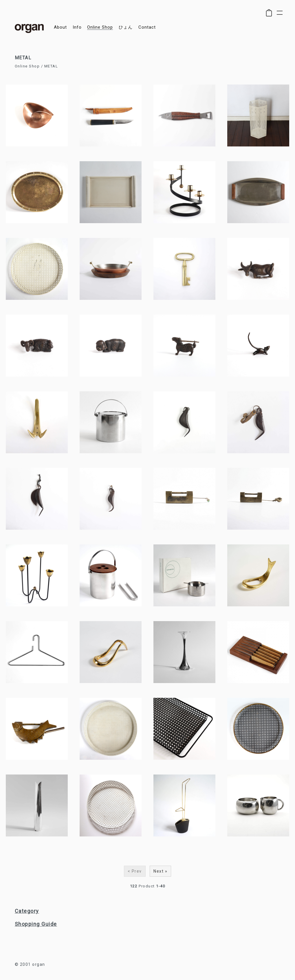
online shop (100, 27)
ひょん (126, 27)
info (77, 27)
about (60, 27)
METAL (51, 66)
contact (147, 27)
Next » (160, 871)
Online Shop (27, 66)
